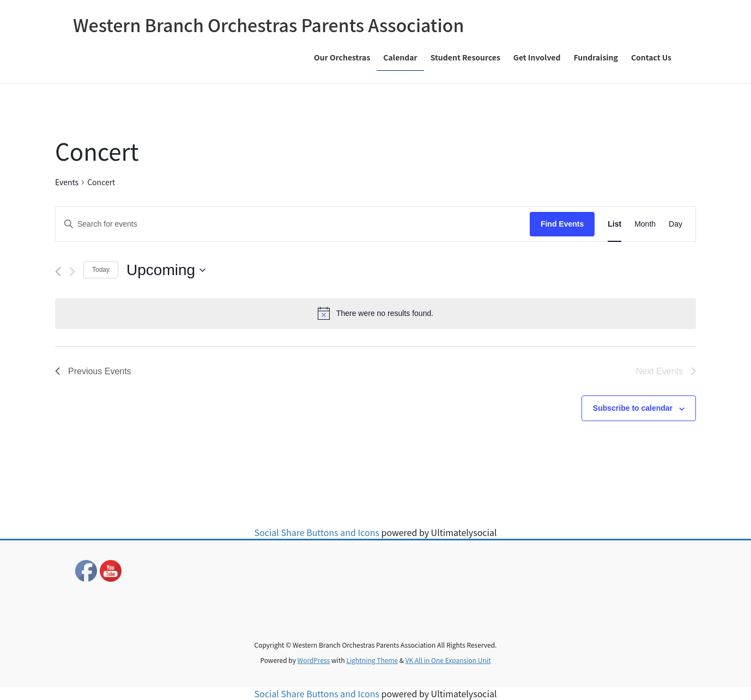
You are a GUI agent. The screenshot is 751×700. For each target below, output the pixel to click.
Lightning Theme (372, 660)
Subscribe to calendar (633, 408)
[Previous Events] (58, 272)
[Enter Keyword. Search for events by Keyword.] (293, 224)
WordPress (314, 660)
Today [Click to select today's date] (101, 270)
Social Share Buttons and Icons (317, 532)
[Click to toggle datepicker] (166, 270)
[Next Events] (72, 272)
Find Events (562, 224)
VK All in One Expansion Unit (448, 660)
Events (67, 182)
